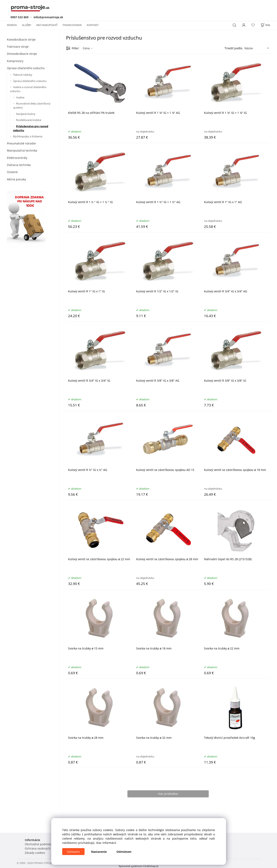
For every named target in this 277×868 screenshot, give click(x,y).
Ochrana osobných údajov (43, 848)
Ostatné (12, 172)
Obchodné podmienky (40, 844)
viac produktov (168, 794)
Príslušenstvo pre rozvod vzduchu (31, 128)
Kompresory (15, 61)
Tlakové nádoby (23, 75)
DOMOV (12, 25)
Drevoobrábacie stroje (22, 54)
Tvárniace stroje (18, 47)
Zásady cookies (35, 853)
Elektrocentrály (17, 158)
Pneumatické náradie (21, 143)
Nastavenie (99, 852)
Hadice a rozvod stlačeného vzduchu (28, 89)
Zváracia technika (19, 165)
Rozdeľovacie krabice (29, 120)
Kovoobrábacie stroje (21, 39)
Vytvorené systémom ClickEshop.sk (138, 866)
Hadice (20, 97)
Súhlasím (73, 852)
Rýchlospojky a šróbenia (28, 136)
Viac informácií (106, 843)
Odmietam (124, 852)
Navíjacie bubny (26, 114)
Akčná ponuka (16, 179)
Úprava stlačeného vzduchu (26, 68)
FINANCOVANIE (72, 25)
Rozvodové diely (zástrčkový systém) (32, 106)
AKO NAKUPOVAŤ (47, 25)
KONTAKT (93, 25)
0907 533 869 (20, 17)
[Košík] (265, 25)
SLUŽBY (27, 25)
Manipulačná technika (22, 150)
